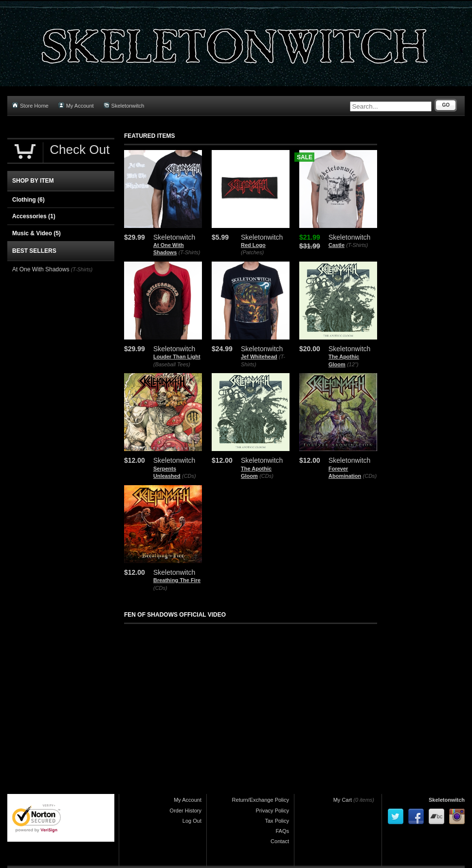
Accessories (34, 216)
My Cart (343, 800)
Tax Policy (277, 821)
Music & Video (36, 233)
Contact (280, 841)
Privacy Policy (272, 811)
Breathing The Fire (177, 580)
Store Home (30, 105)
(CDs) (189, 476)
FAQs (282, 831)
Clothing (28, 200)
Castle (336, 245)
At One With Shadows (41, 269)
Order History (186, 811)
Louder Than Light (177, 357)
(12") (353, 364)
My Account (76, 105)
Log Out (192, 821)
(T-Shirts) (190, 252)
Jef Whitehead (259, 357)
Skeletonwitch (124, 105)
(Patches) (252, 252)
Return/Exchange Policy (261, 800)
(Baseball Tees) (172, 364)
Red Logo (253, 245)
